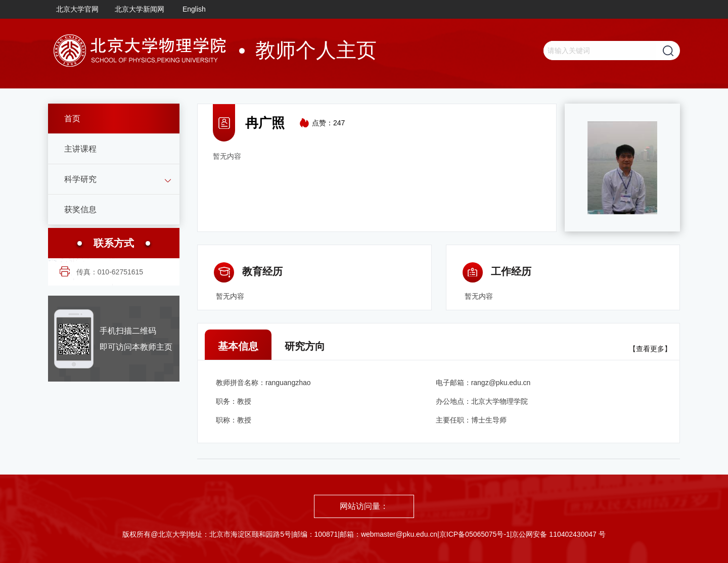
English (194, 9)
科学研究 (80, 179)
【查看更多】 (650, 349)
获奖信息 (80, 209)
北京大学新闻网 (140, 9)
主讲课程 (80, 149)
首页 (72, 119)
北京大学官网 (77, 9)
